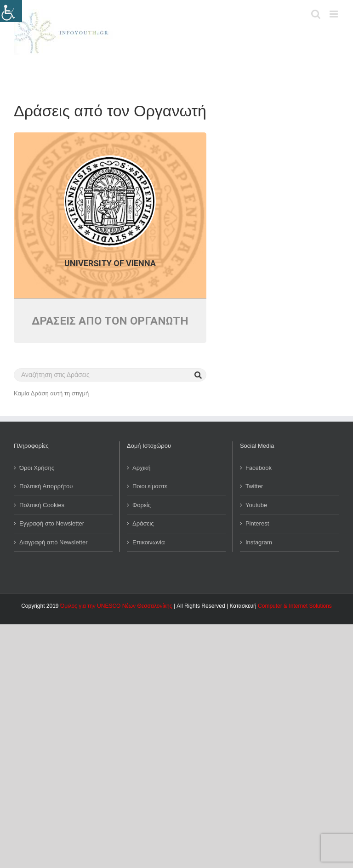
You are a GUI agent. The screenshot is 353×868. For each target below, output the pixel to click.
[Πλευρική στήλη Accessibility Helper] (11, 11)
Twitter (254, 486)
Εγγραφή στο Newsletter (52, 523)
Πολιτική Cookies (42, 505)
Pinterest (257, 523)
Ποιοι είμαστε (150, 486)
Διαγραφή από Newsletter (54, 542)
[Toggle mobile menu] (334, 14)
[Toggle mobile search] (316, 14)
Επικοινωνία (149, 542)
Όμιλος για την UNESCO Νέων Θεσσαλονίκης (116, 606)
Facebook (259, 468)
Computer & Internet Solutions (295, 606)
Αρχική (142, 468)
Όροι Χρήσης (37, 468)
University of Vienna (110, 263)
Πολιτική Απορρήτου (46, 486)
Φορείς (142, 505)
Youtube (256, 505)
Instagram (259, 542)
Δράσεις (143, 523)
